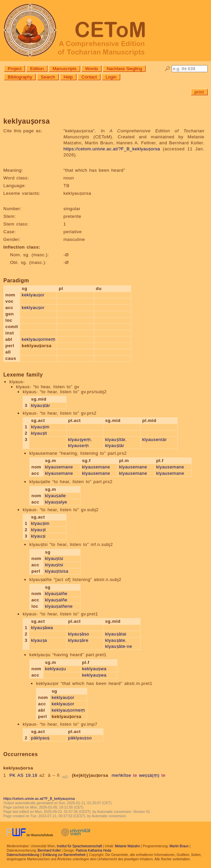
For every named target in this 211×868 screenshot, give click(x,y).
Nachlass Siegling (124, 69)
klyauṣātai (116, 634)
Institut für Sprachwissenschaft (79, 846)
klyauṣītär (115, 440)
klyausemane (59, 467)
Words (91, 69)
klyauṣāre (78, 640)
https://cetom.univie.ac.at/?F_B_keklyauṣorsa (112, 149)
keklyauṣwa (94, 669)
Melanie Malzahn (128, 846)
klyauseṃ (78, 446)
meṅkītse (121, 775)
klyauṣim (40, 427)
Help (68, 77)
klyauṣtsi (54, 558)
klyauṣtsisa (57, 571)
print (199, 92)
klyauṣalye (56, 502)
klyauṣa (39, 640)
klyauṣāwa (42, 628)
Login (111, 77)
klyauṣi (38, 536)
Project (15, 69)
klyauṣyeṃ (79, 440)
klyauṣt (38, 530)
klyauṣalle (56, 496)
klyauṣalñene (59, 606)
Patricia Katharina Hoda (93, 850)
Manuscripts (64, 69)
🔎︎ (167, 69)
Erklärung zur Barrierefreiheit (64, 855)
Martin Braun (179, 846)
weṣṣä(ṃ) (149, 775)
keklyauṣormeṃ (38, 339)
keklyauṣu (56, 669)
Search (48, 77)
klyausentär (155, 440)
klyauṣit (39, 433)
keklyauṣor (33, 295)
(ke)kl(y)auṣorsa (90, 775)
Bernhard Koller (49, 850)
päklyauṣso (80, 738)
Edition (37, 69)
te (135, 775)
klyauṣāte (115, 640)
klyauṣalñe (56, 594)
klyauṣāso (79, 634)
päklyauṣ (40, 738)
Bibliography (20, 77)
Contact (89, 77)
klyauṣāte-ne (119, 646)
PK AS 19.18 (23, 775)
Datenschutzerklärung (23, 855)
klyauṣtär (41, 405)
